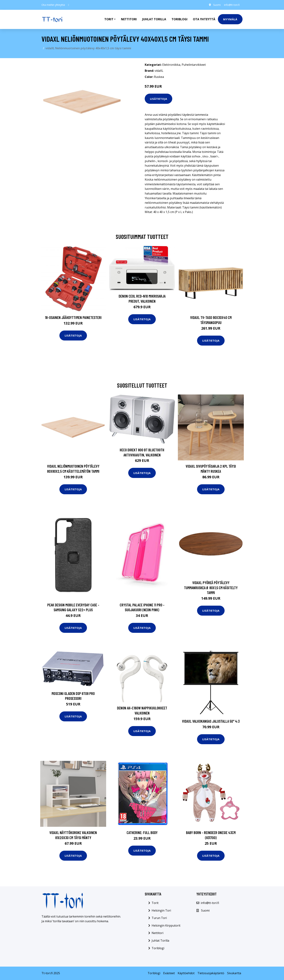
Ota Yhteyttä (204, 19)
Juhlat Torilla (154, 19)
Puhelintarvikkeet (194, 65)
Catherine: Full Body (142, 832)
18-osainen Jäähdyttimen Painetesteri (73, 317)
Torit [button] (109, 19)
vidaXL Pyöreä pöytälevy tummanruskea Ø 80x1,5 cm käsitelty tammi (211, 588)
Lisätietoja (158, 99)
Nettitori (129, 19)
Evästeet (169, 973)
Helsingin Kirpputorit (166, 925)
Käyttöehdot (186, 973)
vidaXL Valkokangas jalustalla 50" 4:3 (211, 721)
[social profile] (69, 5)
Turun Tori (159, 918)
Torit (155, 903)
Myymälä (230, 19)
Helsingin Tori (161, 910)
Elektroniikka (171, 65)
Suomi (217, 5)
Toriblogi (179, 19)
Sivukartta (234, 973)
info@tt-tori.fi (232, 5)
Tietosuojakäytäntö (211, 973)
